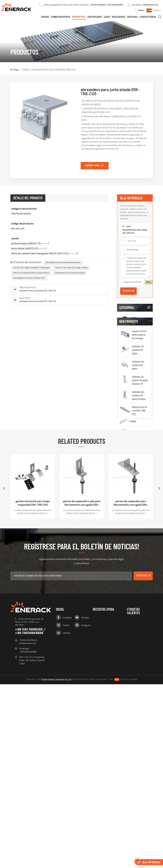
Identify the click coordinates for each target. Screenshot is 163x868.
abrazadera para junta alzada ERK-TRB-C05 (135, 234)
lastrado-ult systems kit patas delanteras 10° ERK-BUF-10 (139, 523)
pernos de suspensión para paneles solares (31, 273)
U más (133, 422)
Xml (111, 863)
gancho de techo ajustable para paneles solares (138, 817)
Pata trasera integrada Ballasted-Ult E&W (138, 396)
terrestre (135, 432)
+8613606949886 (28, 828)
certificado (94, 17)
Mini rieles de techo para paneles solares (63, 263)
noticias (132, 17)
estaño (26, 70)
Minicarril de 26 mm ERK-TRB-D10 (139, 583)
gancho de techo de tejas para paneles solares (140, 798)
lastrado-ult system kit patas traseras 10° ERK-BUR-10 (140, 553)
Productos (79, 17)
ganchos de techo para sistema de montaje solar (139, 807)
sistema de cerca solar (137, 465)
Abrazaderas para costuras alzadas (70, 273)
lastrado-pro (138, 350)
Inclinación (136, 339)
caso (107, 17)
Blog (95, 799)
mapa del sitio (112, 819)
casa (95, 793)
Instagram (86, 801)
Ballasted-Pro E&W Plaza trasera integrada (136, 366)
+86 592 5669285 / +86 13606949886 (106, 5)
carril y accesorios (136, 477)
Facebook (67, 794)
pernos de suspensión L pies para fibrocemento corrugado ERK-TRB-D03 (82, 679)
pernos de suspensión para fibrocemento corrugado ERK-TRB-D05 (131, 679)
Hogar (45, 17)
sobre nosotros (97, 807)
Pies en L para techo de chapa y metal (71, 268)
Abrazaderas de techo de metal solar (29, 278)
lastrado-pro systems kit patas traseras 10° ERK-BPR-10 (140, 569)
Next (159, 664)
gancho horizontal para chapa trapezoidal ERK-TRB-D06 (33, 679)
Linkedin (66, 809)
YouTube (85, 794)
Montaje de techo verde (137, 411)
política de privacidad (98, 863)
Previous (4, 664)
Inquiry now (93, 166)
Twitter (66, 801)
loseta (133, 318)
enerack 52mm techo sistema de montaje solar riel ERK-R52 (139, 508)
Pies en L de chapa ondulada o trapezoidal (31, 268)
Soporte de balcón (136, 454)
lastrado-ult (137, 381)
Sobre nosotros (61, 17)
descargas (119, 17)
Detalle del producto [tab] (28, 198)
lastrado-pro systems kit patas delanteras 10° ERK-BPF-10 (139, 538)
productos (98, 814)
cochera (135, 443)
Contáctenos (148, 17)
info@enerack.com (150, 5)
